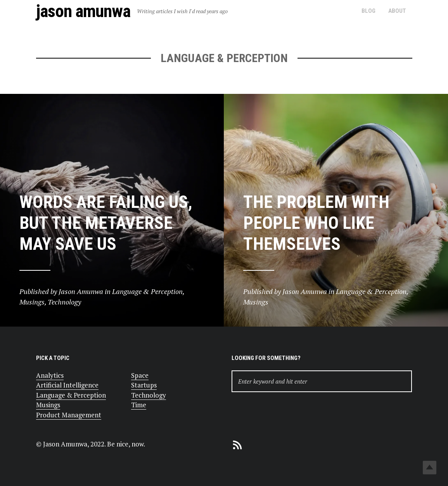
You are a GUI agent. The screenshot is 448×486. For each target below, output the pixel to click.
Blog (368, 11)
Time (139, 405)
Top (430, 468)
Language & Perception (71, 395)
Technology (149, 395)
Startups (144, 385)
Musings (48, 405)
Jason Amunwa (83, 11)
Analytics (50, 375)
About (397, 11)
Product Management (69, 415)
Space (140, 375)
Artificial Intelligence (67, 385)
